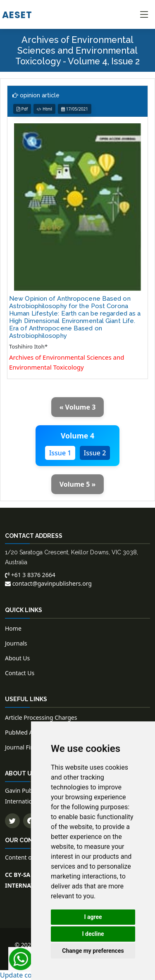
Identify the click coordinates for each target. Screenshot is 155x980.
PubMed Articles (27, 732)
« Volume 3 (78, 407)
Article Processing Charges (41, 717)
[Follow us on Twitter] (12, 821)
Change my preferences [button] (93, 951)
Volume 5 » (78, 484)
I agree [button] (93, 917)
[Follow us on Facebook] (31, 821)
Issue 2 (95, 453)
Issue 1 (60, 453)
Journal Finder (24, 747)
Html (44, 109)
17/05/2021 (75, 109)
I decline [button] (93, 934)
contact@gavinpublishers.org (48, 583)
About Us (17, 658)
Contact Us (20, 673)
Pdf (22, 109)
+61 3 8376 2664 (30, 575)
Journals (16, 643)
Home (13, 628)
